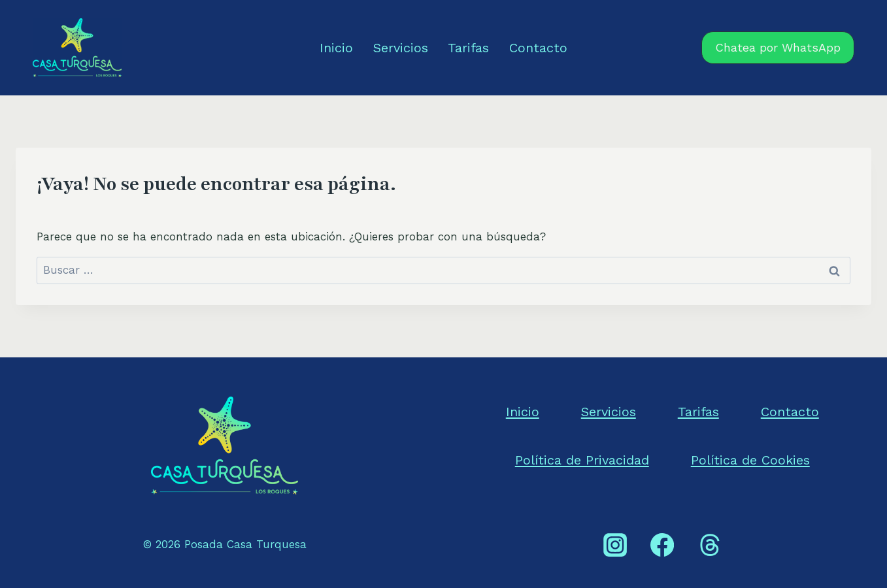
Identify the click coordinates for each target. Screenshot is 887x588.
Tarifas (468, 48)
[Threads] (709, 545)
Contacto (538, 48)
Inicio (336, 48)
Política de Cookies (750, 460)
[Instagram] (615, 545)
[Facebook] (662, 545)
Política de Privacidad (582, 460)
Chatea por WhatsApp (778, 47)
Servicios (401, 48)
